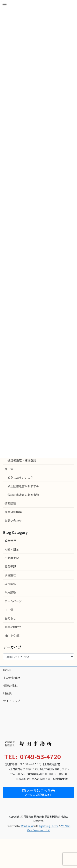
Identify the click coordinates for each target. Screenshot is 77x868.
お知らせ (10, 618)
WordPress (27, 826)
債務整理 (10, 503)
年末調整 (10, 592)
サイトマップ (12, 701)
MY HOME (12, 636)
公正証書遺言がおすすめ (23, 486)
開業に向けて (13, 627)
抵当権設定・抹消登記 (22, 460)
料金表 (7, 693)
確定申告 (10, 584)
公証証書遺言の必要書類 (23, 495)
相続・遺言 (12, 549)
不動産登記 (12, 558)
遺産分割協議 (13, 512)
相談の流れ (10, 686)
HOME (7, 670)
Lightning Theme (49, 826)
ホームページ (13, 601)
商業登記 (10, 566)
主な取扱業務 (12, 678)
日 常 (9, 610)
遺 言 (9, 469)
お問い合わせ (13, 521)
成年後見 (10, 541)
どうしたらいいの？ (20, 477)
